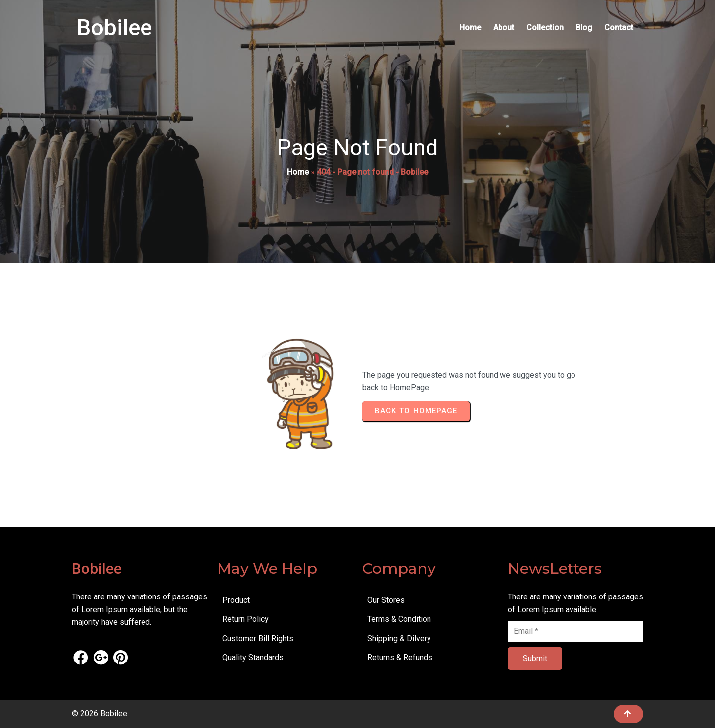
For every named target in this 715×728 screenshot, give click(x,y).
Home (298, 172)
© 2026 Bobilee (100, 713)
